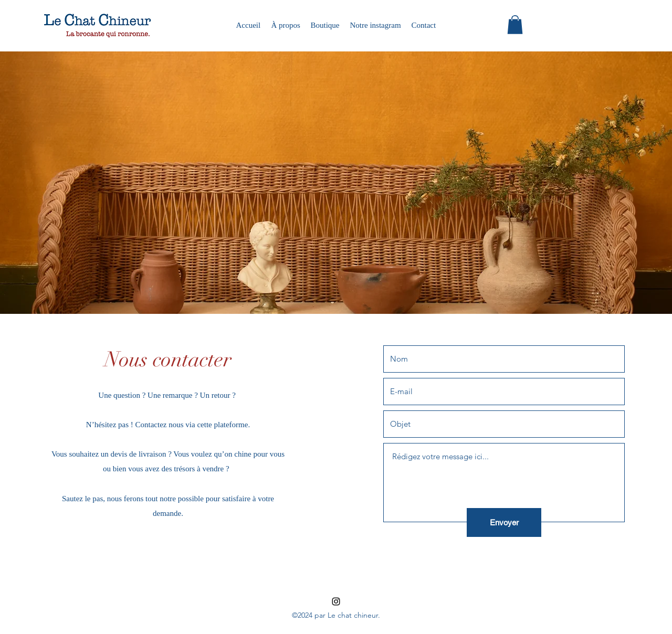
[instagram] (336, 601)
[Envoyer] (504, 522)
